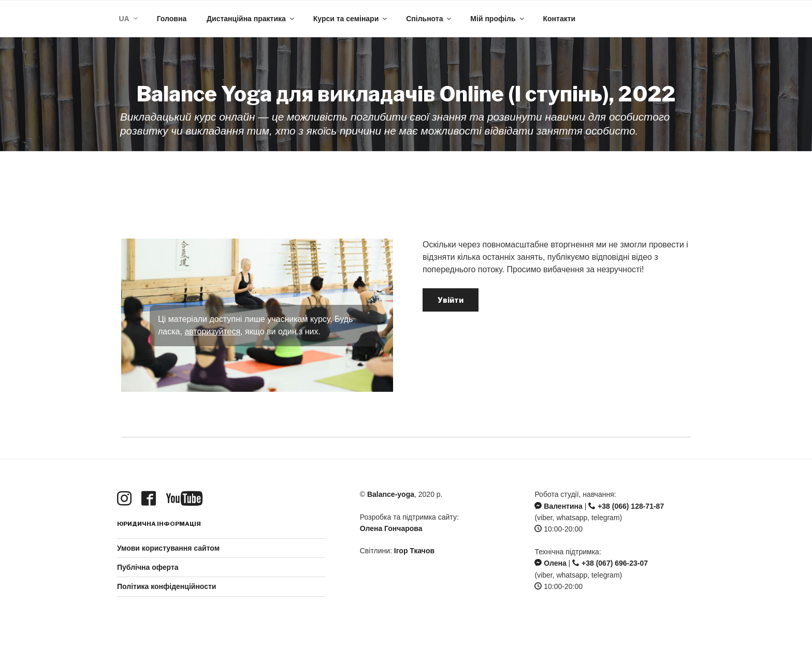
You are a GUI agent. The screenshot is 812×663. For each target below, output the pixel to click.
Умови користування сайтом (168, 548)
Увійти (451, 300)
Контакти (559, 19)
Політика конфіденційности (166, 586)
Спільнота (429, 19)
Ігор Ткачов (414, 551)
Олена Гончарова (391, 528)
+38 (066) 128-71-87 (626, 506)
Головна (172, 19)
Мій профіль (498, 19)
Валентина (558, 506)
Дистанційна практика (251, 19)
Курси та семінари (351, 19)
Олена (550, 563)
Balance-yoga (391, 494)
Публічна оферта (148, 567)
